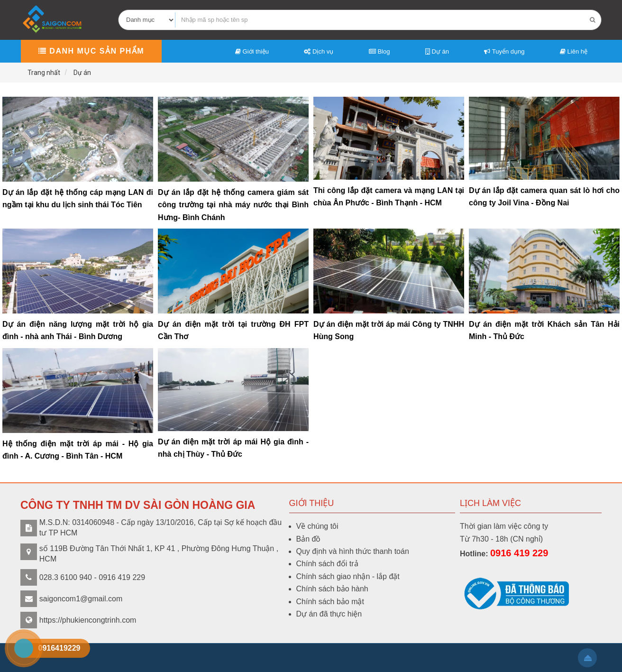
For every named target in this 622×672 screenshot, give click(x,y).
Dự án (437, 51)
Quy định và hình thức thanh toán (353, 551)
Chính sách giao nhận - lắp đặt (348, 576)
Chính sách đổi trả (327, 564)
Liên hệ (574, 51)
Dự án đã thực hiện (329, 614)
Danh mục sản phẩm (91, 51)
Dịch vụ (319, 51)
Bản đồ (309, 539)
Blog (380, 51)
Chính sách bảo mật (330, 602)
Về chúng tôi (317, 526)
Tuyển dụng (504, 51)
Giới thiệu (252, 51)
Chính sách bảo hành (332, 589)
